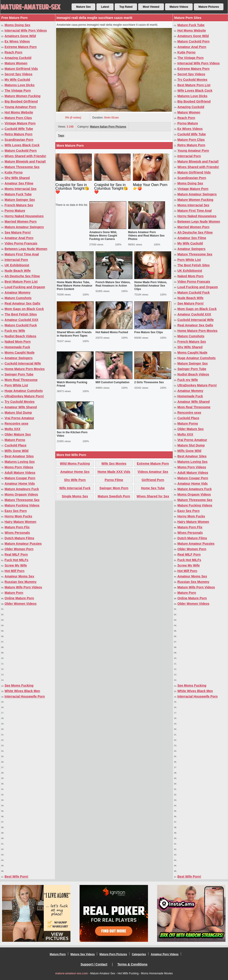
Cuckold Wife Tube (19, 129)
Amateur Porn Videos (165, 954)
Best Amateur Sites (19, 456)
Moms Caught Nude (19, 353)
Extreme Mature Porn (21, 47)
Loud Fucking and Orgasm (25, 287)
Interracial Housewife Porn (25, 696)
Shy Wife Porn (75, 480)
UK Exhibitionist (17, 265)
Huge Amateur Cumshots (24, 391)
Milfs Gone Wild (17, 451)
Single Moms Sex (75, 496)
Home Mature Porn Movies (25, 369)
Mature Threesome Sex (22, 167)
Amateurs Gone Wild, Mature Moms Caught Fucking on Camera (103, 236)
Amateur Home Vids (20, 484)
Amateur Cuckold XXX (21, 320)
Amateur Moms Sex (19, 576)
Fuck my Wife (15, 331)
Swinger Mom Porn (114, 488)
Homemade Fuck (17, 347)
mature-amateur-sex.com (71, 973)
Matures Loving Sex (20, 462)
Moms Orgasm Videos (21, 494)
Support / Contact (94, 964)
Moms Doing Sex (17, 25)
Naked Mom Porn (18, 342)
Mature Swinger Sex (20, 200)
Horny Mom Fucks (18, 516)
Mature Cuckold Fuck (21, 325)
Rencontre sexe (16, 423)
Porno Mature (15, 211)
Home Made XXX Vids (114, 472)
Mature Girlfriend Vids (21, 69)
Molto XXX (12, 429)
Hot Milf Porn (14, 571)
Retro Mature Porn (18, 134)
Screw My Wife (16, 565)
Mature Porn (14, 593)
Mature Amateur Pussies (23, 544)
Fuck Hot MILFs (16, 560)
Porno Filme (114, 480)
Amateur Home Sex (75, 472)
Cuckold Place (16, 445)
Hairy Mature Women (20, 522)
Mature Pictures (209, 7)
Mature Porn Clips (18, 118)
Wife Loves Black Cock (22, 145)
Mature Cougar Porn (20, 478)
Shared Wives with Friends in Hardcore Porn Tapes (74, 334)
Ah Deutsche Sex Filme (22, 276)
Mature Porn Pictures (113, 954)
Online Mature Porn (19, 598)
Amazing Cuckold (18, 58)
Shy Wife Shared (17, 178)
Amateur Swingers (19, 358)
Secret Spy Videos (18, 74)
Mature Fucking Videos (22, 505)
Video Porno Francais (21, 243)
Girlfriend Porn (153, 480)
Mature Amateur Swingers (24, 227)
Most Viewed (151, 7)
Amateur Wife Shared (21, 407)
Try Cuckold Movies (19, 402)
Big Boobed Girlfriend (21, 101)
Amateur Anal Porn (19, 238)
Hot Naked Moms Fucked (112, 332)
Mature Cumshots (18, 298)
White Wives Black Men (22, 691)
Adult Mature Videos (20, 473)
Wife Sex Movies (114, 464)
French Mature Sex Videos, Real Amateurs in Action (113, 284)
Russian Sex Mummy (21, 582)
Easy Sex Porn (16, 511)
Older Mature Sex (18, 434)
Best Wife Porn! (16, 877)
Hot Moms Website (19, 112)
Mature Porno (15, 440)
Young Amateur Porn (20, 107)
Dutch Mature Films (19, 538)
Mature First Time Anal (22, 254)
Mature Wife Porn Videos (23, 587)
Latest (105, 7)
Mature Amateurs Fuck (22, 489)
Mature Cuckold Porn (21, 151)
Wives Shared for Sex (153, 496)
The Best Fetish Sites (21, 314)
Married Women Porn (21, 222)
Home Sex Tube (153, 488)
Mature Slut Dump (18, 413)
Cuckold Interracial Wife (23, 363)
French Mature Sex (19, 205)
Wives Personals (17, 533)
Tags (61, 136)
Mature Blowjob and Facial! (25, 161)
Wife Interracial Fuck (75, 488)
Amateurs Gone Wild (20, 36)
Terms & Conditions (132, 964)
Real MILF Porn (16, 554)
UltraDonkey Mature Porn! (24, 396)
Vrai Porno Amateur (19, 418)
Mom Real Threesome (21, 380)
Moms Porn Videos (19, 467)
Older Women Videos (21, 604)
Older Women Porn (19, 549)
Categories (139, 954)
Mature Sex (83, 7)
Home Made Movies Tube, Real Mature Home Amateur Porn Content (75, 286)
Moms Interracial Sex (21, 189)
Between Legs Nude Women (26, 249)
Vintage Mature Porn (20, 123)
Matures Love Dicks (20, 85)
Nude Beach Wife (18, 271)
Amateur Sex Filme (19, 183)
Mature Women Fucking (23, 96)
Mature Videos (179, 7)
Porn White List (16, 385)
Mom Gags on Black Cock (24, 309)
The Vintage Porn (18, 91)
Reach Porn (13, 52)
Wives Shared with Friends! (25, 156)
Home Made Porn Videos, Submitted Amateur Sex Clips (151, 286)
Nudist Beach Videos (20, 336)
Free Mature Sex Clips (149, 332)
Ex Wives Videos (17, 41)
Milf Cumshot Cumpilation (113, 382)
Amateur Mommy (18, 292)
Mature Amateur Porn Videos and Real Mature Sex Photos (146, 236)
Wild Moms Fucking (75, 464)
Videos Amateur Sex (153, 472)
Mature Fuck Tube (18, 194)
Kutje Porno (14, 172)
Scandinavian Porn (19, 140)
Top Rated (126, 7)
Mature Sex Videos (83, 954)
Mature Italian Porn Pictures (108, 127)
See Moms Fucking (19, 685)
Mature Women (16, 63)
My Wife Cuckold (17, 80)
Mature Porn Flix (17, 527)
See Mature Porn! (18, 232)
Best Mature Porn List (21, 282)
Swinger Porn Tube (19, 374)
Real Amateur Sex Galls (22, 303)
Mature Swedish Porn (114, 496)
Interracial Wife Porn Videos (26, 30)
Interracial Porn (16, 260)
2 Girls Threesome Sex (149, 382)
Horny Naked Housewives (24, 216)
